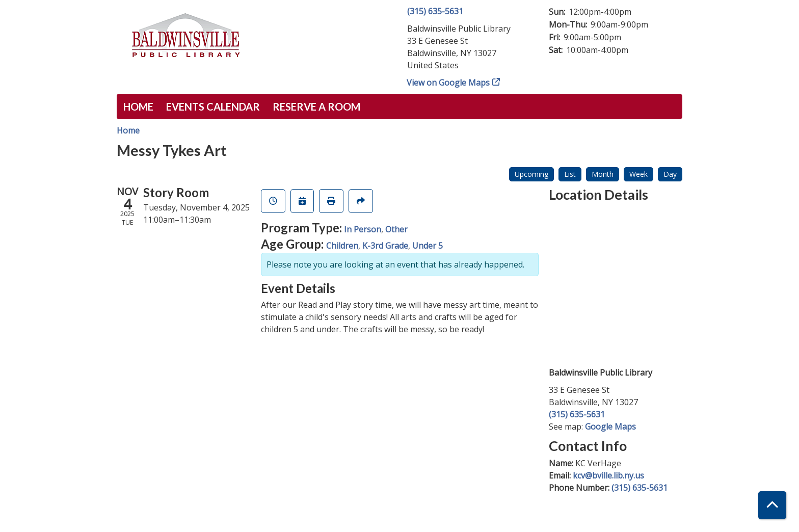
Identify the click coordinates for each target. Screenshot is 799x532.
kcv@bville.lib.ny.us (608, 475)
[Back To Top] (772, 505)
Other (396, 229)
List (570, 174)
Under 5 (428, 246)
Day (670, 174)
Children (342, 246)
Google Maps (610, 427)
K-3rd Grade (385, 246)
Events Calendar (213, 107)
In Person (363, 229)
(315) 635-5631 (435, 11)
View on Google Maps (448, 83)
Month (603, 174)
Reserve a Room (316, 107)
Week (638, 174)
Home (138, 107)
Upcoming (531, 174)
